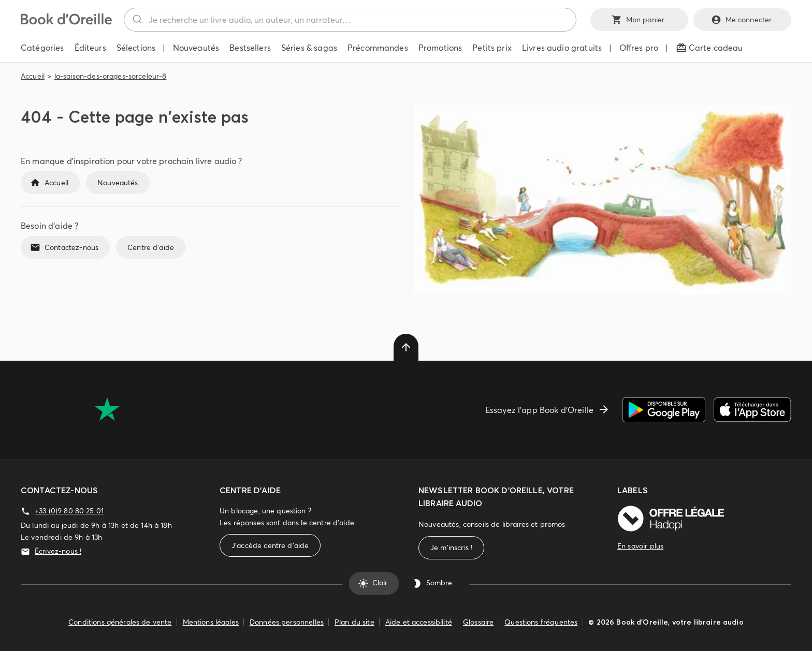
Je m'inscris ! (451, 548)
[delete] (406, 347)
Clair (374, 583)
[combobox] (350, 20)
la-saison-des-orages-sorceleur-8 (111, 76)
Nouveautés (118, 183)
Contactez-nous (65, 247)
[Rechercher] (136, 20)
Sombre (433, 583)
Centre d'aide (151, 247)
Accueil (33, 76)
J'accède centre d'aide (270, 546)
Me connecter (742, 20)
